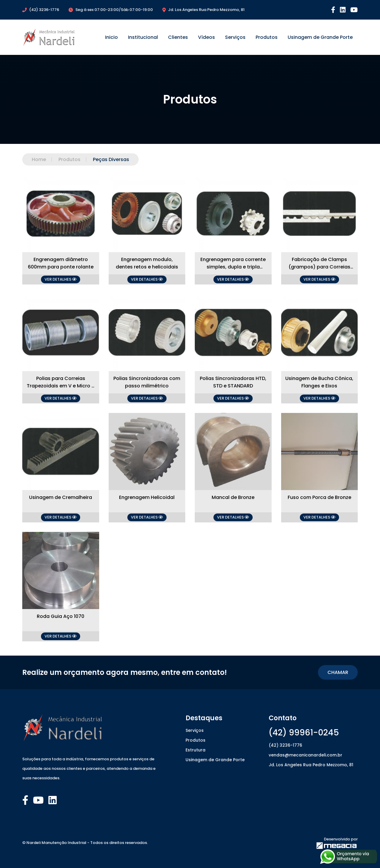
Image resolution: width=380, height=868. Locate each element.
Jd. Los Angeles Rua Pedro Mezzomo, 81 (311, 765)
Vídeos (206, 37)
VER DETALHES (61, 279)
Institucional (143, 37)
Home (39, 159)
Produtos (267, 37)
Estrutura (195, 750)
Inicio (111, 37)
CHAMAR (338, 672)
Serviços (235, 37)
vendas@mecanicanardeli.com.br (305, 755)
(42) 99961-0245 (304, 733)
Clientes (178, 37)
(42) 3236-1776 (285, 745)
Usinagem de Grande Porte (320, 37)
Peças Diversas (105, 159)
